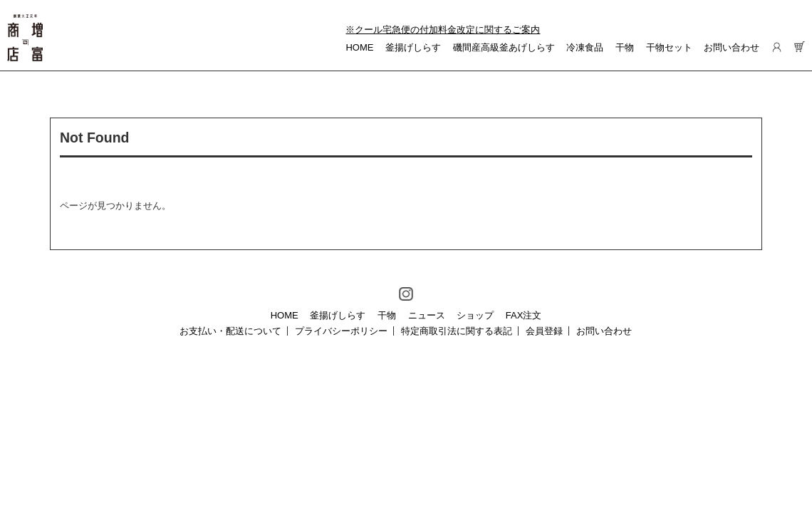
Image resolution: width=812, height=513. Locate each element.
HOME (359, 47)
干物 (625, 47)
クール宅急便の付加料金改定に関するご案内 (447, 30)
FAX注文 (524, 315)
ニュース (427, 315)
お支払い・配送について (230, 331)
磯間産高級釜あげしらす (504, 47)
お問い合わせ (732, 47)
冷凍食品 (585, 47)
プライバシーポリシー (341, 331)
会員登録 (544, 331)
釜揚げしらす (413, 47)
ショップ (475, 315)
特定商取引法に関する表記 (457, 331)
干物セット (669, 47)
